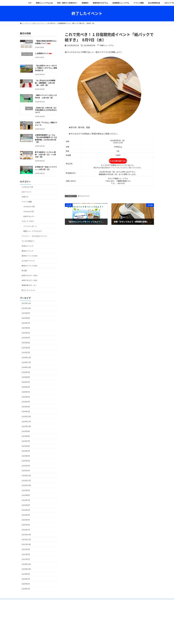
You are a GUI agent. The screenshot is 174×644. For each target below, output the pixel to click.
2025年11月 (26, 303)
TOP (24, 601)
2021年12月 (26, 535)
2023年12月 (26, 417)
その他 (39, 603)
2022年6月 (26, 505)
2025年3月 (26, 343)
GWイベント (27, 192)
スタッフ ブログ (28, 221)
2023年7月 (26, 441)
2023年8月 (26, 436)
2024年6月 (26, 387)
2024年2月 (26, 407)
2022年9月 (26, 490)
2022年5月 (26, 510)
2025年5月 (26, 333)
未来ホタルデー (29, 216)
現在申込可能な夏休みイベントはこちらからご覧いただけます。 (118, 168)
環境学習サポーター (29, 285)
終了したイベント (84, 196)
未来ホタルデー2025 (29, 280)
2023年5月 (26, 451)
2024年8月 (26, 377)
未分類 (24, 271)
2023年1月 (26, 471)
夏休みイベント (28, 251)
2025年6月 (26, 328)
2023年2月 (26, 466)
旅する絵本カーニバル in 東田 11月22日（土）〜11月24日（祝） (45, 154)
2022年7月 (26, 500)
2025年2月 (26, 348)
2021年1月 (26, 559)
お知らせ (25, 197)
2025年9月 (26, 313)
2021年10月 (26, 544)
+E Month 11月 (27, 187)
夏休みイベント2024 (29, 256)
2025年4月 (26, 338)
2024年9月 (26, 372)
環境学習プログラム (88, 601)
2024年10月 (26, 367)
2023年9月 (26, 431)
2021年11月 (26, 539)
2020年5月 (26, 589)
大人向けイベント (28, 261)
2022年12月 (26, 476)
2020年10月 (26, 569)
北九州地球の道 (137, 601)
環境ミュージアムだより (33, 231)
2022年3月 (26, 520)
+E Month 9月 (29, 211)
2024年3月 (26, 402)
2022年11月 (26, 480)
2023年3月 (26, 461)
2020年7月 (26, 579)
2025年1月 (26, 352)
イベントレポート (30, 226)
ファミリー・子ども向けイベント (34, 236)
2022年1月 (26, 530)
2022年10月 (26, 485)
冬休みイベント (28, 246)
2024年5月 (26, 392)
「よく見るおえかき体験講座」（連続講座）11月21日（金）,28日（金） (45, 83)
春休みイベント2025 (29, 266)
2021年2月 (26, 554)
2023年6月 (26, 446)
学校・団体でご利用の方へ (58, 601)
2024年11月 (26, 362)
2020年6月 (26, 584)
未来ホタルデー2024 (29, 275)
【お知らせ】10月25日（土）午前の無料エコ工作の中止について (46, 110)
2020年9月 (26, 574)
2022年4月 (26, 515)
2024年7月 (26, 382)
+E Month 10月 (29, 207)
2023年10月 (26, 426)
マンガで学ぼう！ (28, 241)
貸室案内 (74, 601)
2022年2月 (26, 525)
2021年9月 (26, 549)
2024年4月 (26, 397)
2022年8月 (26, 495)
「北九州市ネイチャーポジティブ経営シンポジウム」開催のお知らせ (46, 68)
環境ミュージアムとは (37, 601)
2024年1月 (26, 412)
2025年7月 (26, 323)
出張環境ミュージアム (106, 601)
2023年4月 (26, 456)
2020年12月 (26, 564)
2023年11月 (26, 421)
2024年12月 (26, 357)
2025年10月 (26, 308)
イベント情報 (27, 202)
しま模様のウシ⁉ (44, 53)
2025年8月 (26, 318)
